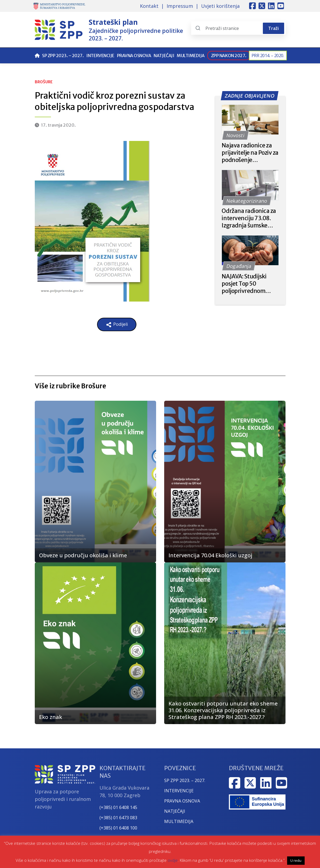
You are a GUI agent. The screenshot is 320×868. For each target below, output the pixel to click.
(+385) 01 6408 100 (118, 828)
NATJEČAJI (175, 811)
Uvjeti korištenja (220, 6)
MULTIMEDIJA (179, 821)
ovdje (173, 860)
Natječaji (164, 56)
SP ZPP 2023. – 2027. (63, 56)
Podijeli (117, 325)
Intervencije (100, 56)
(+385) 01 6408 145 (118, 807)
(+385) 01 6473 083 (118, 818)
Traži (273, 28)
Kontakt (149, 6)
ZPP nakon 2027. (229, 56)
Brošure (44, 82)
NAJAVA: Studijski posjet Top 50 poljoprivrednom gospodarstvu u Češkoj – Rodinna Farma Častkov (244, 284)
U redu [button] (296, 860)
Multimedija (191, 56)
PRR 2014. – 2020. (268, 56)
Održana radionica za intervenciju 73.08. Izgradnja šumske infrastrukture (249, 218)
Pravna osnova (134, 56)
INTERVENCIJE (179, 791)
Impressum (180, 6)
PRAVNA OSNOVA (182, 801)
